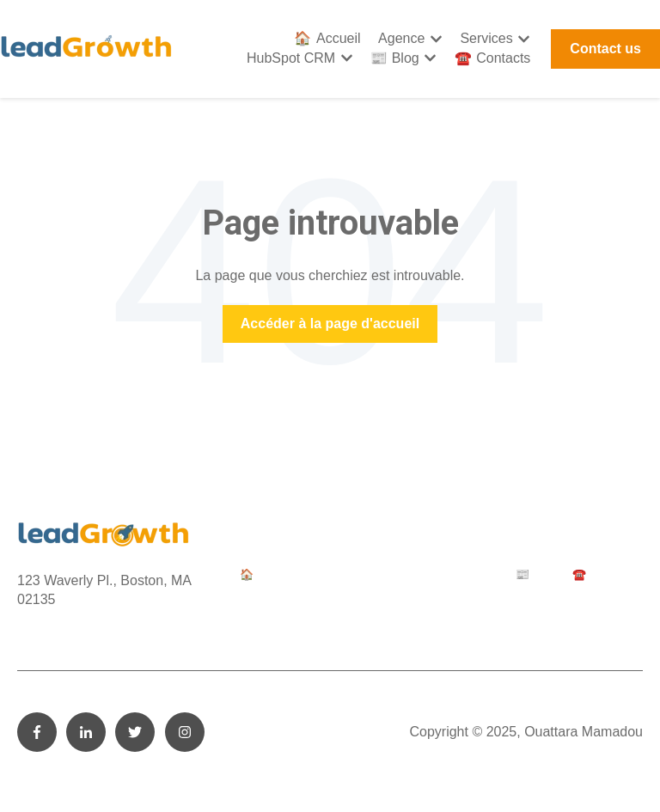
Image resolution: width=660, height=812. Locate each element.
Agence (401, 38)
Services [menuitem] (388, 574)
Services (486, 38)
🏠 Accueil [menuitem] (266, 574)
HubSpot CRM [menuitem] (462, 574)
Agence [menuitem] (330, 574)
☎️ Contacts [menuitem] (603, 574)
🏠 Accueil (327, 38)
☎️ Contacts (493, 58)
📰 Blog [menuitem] (535, 574)
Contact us (605, 49)
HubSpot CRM (291, 58)
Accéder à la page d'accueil (330, 324)
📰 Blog (394, 58)
